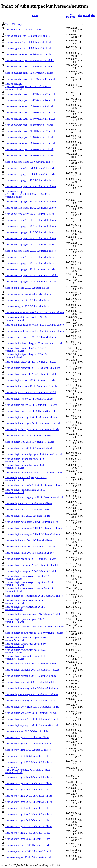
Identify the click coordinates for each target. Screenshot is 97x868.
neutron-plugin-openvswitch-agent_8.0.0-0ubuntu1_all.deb (34, 633)
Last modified (71, 15)
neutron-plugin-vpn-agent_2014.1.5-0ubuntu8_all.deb (32, 725)
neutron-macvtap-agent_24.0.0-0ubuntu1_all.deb (29, 125)
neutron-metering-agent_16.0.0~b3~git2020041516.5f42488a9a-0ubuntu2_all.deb (28, 194)
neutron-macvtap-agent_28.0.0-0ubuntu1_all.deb (29, 156)
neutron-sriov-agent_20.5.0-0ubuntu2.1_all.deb (29, 802)
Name (35, 15)
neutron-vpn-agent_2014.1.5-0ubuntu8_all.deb (28, 857)
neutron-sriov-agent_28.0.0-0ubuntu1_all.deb (28, 839)
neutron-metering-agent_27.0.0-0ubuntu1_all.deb (30, 257)
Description (89, 15)
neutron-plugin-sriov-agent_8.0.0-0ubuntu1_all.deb (31, 682)
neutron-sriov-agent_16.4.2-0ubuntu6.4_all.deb (29, 783)
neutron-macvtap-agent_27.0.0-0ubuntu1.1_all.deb (30, 143)
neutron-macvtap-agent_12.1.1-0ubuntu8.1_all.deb (30, 79)
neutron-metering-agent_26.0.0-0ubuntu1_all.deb (30, 245)
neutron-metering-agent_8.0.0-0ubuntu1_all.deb (29, 162)
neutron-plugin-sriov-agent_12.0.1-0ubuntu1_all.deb (31, 701)
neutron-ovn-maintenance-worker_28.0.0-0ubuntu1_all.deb (35, 331)
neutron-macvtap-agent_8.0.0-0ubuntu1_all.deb (29, 54)
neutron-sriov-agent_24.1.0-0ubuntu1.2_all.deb (29, 814)
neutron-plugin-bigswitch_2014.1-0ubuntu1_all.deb (31, 362)
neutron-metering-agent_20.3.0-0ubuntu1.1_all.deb (31, 220)
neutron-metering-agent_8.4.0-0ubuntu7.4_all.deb (30, 168)
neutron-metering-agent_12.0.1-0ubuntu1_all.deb (30, 180)
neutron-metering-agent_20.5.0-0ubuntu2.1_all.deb (31, 226)
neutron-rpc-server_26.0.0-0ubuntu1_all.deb (27, 731)
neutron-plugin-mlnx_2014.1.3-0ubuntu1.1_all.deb (30, 547)
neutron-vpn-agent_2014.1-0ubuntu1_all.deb (27, 845)
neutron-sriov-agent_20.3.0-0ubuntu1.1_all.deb (29, 796)
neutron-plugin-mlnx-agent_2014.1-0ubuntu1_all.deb (32, 522)
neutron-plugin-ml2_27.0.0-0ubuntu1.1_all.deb (29, 503)
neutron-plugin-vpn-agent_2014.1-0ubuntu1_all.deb (31, 713)
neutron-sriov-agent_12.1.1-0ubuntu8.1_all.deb (29, 762)
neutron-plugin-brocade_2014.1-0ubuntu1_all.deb (30, 380)
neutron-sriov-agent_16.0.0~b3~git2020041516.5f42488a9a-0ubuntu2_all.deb (28, 770)
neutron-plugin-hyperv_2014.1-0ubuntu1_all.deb (30, 399)
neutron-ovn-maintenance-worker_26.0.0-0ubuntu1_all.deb (35, 312)
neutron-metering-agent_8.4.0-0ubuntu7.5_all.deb (30, 174)
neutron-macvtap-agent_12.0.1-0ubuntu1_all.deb (29, 73)
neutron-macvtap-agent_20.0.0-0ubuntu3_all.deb (29, 106)
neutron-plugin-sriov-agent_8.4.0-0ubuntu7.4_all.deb (32, 688)
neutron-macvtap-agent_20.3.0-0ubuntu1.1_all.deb (30, 113)
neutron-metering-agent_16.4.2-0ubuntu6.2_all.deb (31, 202)
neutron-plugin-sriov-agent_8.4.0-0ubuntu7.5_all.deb (32, 694)
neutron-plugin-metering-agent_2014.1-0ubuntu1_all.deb (34, 485)
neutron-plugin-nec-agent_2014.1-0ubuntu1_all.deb (31, 559)
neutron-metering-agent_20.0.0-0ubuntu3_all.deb (30, 214)
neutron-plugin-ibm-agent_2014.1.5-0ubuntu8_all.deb (32, 429)
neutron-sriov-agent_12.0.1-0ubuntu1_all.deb (28, 756)
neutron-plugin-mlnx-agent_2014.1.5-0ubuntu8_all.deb (33, 534)
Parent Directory (14, 24)
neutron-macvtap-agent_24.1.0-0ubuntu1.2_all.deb (30, 131)
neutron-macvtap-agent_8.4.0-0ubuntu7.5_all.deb (30, 67)
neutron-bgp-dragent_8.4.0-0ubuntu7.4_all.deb (28, 42)
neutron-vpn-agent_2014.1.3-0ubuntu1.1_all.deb (29, 851)
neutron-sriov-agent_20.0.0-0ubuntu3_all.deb (28, 790)
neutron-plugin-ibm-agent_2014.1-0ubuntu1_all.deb (31, 417)
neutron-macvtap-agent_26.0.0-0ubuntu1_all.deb (29, 137)
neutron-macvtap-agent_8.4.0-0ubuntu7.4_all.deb (30, 60)
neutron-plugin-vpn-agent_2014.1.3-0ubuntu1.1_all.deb (33, 719)
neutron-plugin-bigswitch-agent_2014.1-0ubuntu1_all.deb (34, 343)
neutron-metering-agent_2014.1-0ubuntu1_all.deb (30, 269)
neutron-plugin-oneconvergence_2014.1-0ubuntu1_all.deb (34, 596)
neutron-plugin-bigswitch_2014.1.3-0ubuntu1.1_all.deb (33, 368)
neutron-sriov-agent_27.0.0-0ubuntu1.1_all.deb (29, 826)
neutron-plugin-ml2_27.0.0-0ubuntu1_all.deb (28, 510)
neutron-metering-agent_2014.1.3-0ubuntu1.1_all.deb (32, 275)
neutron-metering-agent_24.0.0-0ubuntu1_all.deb (30, 232)
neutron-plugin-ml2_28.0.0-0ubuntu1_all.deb (28, 516)
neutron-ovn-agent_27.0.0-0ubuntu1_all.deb (27, 300)
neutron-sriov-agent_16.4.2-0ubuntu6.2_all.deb (29, 777)
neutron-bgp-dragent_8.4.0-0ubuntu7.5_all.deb (28, 48)
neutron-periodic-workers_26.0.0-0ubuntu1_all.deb (31, 337)
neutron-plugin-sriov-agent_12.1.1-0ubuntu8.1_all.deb (32, 707)
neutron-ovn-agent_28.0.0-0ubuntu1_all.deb (27, 306)
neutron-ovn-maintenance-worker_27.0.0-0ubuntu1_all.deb (35, 325)
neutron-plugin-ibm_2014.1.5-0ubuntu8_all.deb (29, 448)
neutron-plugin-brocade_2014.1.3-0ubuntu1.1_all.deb (32, 386)
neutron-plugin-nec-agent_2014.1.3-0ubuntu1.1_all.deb (33, 565)
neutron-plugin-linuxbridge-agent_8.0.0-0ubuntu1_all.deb (34, 454)
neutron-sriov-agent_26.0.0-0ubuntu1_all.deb (28, 820)
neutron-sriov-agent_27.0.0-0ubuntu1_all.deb (28, 833)
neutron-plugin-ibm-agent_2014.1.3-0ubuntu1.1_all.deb (33, 423)
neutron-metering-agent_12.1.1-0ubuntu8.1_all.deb (31, 186)
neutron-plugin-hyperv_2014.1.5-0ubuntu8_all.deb (30, 411)
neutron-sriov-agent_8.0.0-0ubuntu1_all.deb (27, 737)
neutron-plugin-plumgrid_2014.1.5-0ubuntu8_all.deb (32, 676)
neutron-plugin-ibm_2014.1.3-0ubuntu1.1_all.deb (30, 442)
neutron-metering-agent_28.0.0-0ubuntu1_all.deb (30, 263)
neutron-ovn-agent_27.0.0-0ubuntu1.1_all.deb (28, 294)
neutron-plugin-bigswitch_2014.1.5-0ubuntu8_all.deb (32, 374)
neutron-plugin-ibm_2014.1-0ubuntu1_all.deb (28, 436)
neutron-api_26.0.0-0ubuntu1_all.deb (24, 30)
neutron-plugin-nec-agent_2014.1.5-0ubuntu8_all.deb (32, 571)
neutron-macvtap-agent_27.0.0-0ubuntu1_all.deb (29, 149)
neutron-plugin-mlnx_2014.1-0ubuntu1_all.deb (29, 540)
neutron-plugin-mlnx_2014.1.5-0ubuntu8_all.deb (30, 553)
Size (80, 15)
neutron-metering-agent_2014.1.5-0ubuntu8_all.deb (31, 282)
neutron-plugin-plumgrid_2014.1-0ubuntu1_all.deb (31, 664)
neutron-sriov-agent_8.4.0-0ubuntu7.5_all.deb (28, 750)
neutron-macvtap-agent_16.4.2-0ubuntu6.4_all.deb (30, 100)
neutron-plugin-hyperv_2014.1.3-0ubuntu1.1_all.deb (31, 405)
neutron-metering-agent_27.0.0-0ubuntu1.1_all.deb (31, 251)
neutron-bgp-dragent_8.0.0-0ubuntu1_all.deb (28, 36)
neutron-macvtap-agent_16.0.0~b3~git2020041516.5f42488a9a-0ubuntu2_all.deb (28, 86)
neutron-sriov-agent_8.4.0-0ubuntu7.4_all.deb (28, 744)
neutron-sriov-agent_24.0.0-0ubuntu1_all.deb (28, 808)
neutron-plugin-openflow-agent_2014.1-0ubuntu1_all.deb (34, 614)
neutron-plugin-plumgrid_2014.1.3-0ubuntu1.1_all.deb (32, 670)
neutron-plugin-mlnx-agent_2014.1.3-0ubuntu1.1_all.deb (34, 528)
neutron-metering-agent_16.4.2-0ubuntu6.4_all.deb (31, 208)
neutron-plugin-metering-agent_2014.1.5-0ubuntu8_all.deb (34, 497)
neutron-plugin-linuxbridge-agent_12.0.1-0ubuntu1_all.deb (35, 473)
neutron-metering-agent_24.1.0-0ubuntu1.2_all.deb (31, 238)
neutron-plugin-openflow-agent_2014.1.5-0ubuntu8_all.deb (35, 627)
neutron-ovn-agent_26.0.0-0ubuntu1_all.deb (27, 288)
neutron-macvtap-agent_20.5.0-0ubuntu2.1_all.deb (30, 119)
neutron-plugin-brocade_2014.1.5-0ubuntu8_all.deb (31, 392)
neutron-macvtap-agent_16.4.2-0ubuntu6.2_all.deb (30, 94)
